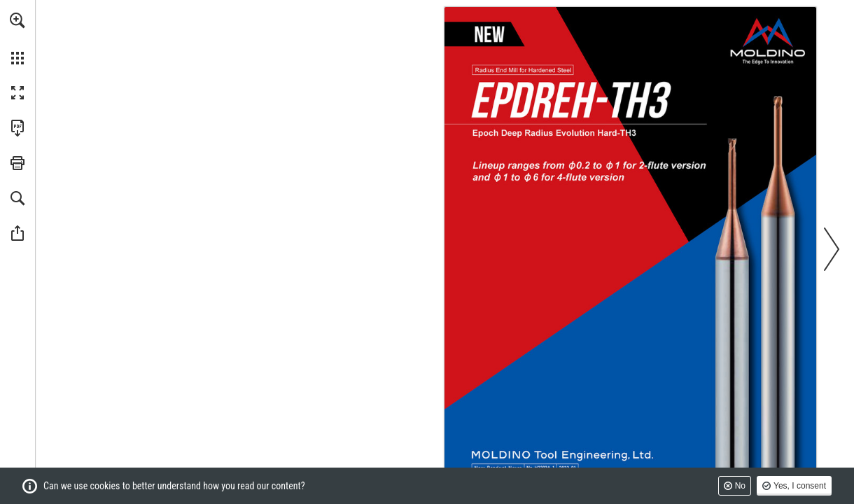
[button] (17, 20)
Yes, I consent (800, 486)
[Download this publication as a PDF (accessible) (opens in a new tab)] (17, 128)
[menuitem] (17, 38)
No (740, 486)
